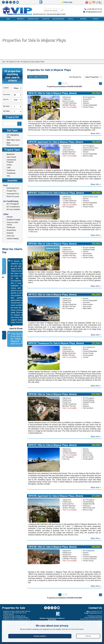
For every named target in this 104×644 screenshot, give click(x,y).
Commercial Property (10, 161)
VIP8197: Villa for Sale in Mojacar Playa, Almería (52, 449)
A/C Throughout (11, 204)
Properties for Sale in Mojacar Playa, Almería (17, 617)
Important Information (58, 20)
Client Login (67, 2)
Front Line (9, 236)
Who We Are (21, 19)
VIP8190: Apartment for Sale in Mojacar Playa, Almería (56, 500)
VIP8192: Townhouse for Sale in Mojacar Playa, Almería (56, 346)
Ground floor (10, 230)
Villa (7, 176)
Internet (8, 217)
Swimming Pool (11, 188)
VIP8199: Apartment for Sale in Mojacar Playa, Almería (56, 143)
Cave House (10, 157)
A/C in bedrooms (12, 207)
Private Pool (10, 191)
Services (71, 19)
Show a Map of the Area (38, 77)
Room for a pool (11, 196)
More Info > (96, 134)
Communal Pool (11, 194)
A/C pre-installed (12, 209)
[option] (44, 209)
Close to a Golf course (11, 224)
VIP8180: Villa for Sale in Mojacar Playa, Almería (52, 245)
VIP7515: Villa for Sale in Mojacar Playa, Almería (52, 297)
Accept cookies (40, 636)
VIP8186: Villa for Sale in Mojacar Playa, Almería (52, 398)
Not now (88, 636)
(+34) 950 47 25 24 (94, 9)
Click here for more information (73, 629)
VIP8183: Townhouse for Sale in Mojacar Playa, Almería (56, 194)
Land (7, 168)
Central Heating (11, 239)
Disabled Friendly (12, 220)
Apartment (9, 154)
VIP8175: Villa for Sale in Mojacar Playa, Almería (52, 93)
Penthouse (9, 170)
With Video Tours (12, 140)
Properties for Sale (33, 19)
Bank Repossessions (11, 144)
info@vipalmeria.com (94, 12)
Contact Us (96, 19)
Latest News (83, 19)
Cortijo (7, 165)
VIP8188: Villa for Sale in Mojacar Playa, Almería (52, 552)
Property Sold (46, 19)
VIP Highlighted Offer (11, 136)
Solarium (8, 233)
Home (8, 19)
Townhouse (9, 173)
